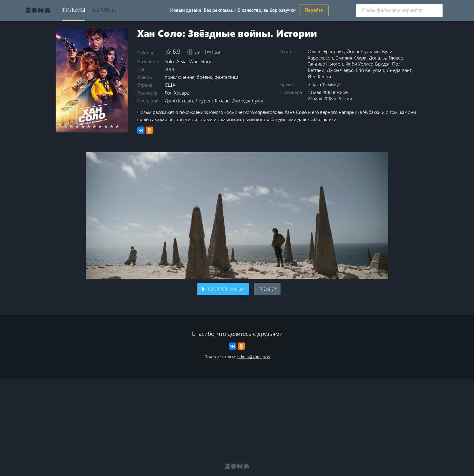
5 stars (92, 126)
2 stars (75, 126)
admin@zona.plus (254, 357)
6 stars (98, 126)
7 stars (104, 126)
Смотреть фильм (226, 289)
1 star (69, 126)
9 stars (115, 126)
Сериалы (105, 10)
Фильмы (73, 10)
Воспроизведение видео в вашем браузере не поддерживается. (237, 215)
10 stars (121, 126)
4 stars (86, 126)
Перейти (314, 10)
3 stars (81, 126)
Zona (38, 10)
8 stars (109, 126)
